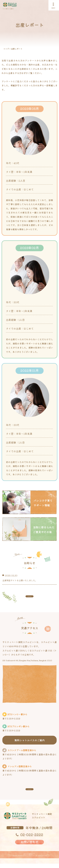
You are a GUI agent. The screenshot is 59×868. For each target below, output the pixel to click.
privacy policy (28, 858)
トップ (6, 49)
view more (30, 597)
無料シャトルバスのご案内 (30, 742)
